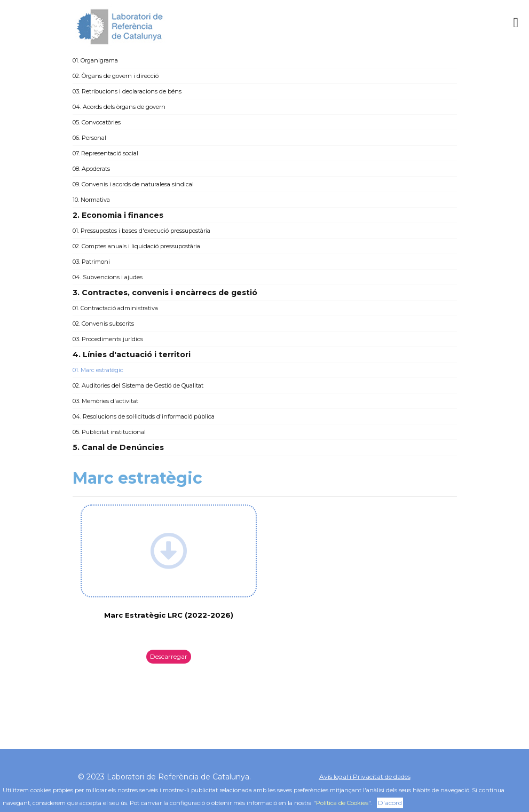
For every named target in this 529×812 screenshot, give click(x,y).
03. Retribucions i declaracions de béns (127, 91)
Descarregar (169, 656)
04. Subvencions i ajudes (108, 277)
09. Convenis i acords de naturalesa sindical (133, 184)
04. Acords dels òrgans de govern (119, 107)
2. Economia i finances (118, 215)
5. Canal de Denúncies (118, 447)
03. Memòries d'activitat (105, 401)
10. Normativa (91, 200)
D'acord (390, 803)
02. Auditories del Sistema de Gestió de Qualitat (138, 385)
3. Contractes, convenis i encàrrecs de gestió (165, 293)
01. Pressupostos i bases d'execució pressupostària (141, 231)
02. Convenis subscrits (103, 324)
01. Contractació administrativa (115, 308)
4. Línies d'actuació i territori (132, 354)
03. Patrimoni (91, 262)
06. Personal (89, 138)
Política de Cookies (342, 803)
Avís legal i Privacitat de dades (365, 776)
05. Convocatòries (97, 122)
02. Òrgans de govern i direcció (116, 76)
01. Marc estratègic (98, 370)
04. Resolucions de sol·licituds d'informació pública (144, 416)
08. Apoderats (91, 169)
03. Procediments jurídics (108, 339)
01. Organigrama (95, 60)
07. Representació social (105, 153)
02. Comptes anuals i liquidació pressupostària (136, 246)
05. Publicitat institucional (109, 432)
